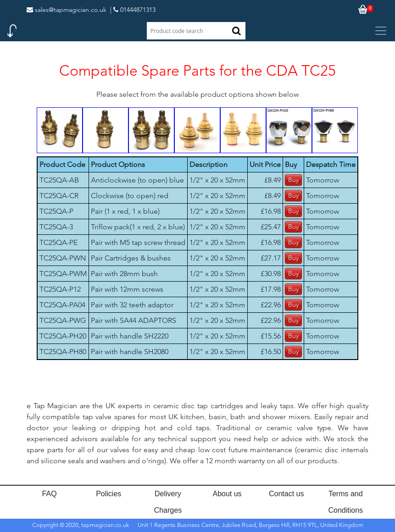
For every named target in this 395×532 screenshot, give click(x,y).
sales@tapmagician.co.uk (67, 10)
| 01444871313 (133, 10)
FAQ (50, 494)
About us (227, 494)
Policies (108, 494)
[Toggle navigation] (381, 31)
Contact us (286, 494)
